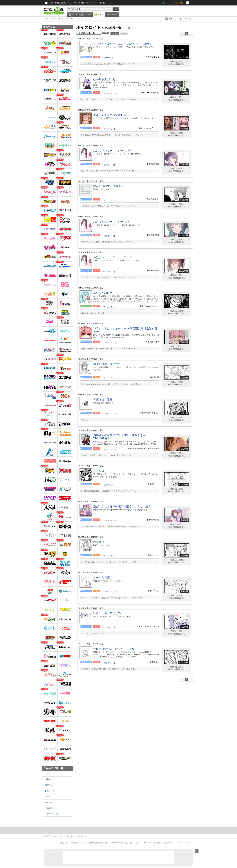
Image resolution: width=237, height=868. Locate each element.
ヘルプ (83, 843)
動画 (52, 3)
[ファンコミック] (110, 93)
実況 (87, 3)
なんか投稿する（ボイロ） (110, 186)
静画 (57, 3)
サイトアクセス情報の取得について (159, 843)
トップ (74, 14)
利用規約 (74, 843)
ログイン (163, 3)
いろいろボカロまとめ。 (108, 613)
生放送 (63, 3)
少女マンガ (50, 791)
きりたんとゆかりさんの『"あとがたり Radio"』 (123, 44)
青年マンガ (50, 785)
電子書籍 (113, 14)
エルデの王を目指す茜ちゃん (111, 115)
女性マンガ (50, 796)
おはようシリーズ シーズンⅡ (112, 222)
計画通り (99, 542)
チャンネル (72, 3)
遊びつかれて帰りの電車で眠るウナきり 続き (122, 506)
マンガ (100, 14)
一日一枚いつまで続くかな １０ (114, 649)
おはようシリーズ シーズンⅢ (112, 151)
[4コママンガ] (108, 58)
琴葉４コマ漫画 (103, 400)
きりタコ (99, 471)
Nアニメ (94, 3)
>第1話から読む (177, 62)
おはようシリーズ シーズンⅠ (112, 257)
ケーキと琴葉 (101, 578)
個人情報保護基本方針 (98, 843)
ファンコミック (52, 814)
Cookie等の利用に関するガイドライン (126, 843)
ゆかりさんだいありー (107, 79)
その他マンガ (51, 808)
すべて (48, 773)
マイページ (187, 19)
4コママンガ (50, 802)
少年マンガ (50, 779)
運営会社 (64, 843)
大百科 (81, 3)
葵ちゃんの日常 (103, 293)
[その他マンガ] (109, 129)
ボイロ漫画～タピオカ (107, 364)
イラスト (87, 14)
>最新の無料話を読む (176, 64)
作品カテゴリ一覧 (53, 768)
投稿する (172, 19)
